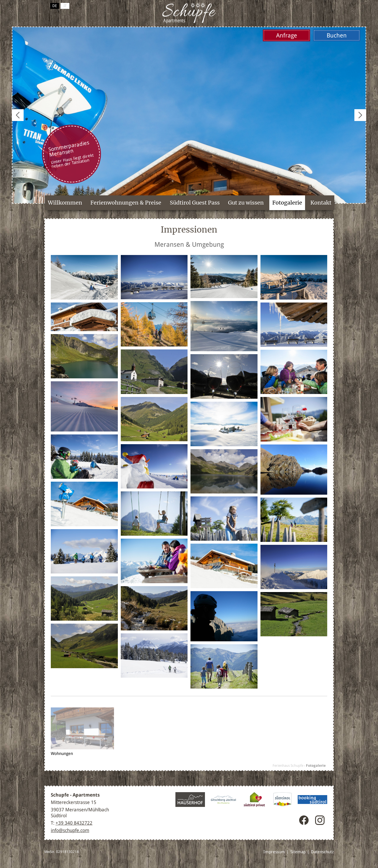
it (65, 6)
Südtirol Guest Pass (195, 203)
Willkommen (65, 203)
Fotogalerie (287, 203)
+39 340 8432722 (74, 823)
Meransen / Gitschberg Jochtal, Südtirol (189, 13)
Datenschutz (322, 852)
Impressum (274, 852)
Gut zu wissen (246, 203)
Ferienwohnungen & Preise (126, 203)
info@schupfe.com (70, 830)
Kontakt (321, 203)
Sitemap (298, 852)
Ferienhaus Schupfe (288, 766)
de (55, 6)
